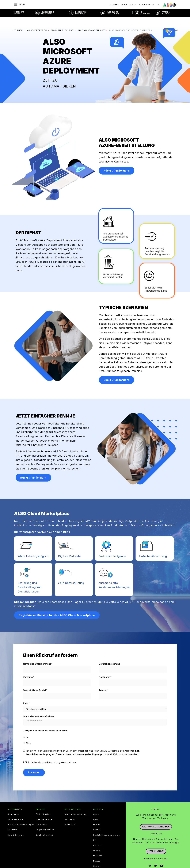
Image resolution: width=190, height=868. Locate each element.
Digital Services (44, 805)
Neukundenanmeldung (75, 805)
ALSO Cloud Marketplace (113, 13)
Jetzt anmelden (156, 841)
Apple (96, 805)
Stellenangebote (15, 811)
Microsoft (98, 847)
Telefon (104, 682)
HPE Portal (98, 837)
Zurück (19, 21)
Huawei (97, 821)
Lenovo (97, 842)
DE (158, 4)
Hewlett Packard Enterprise (107, 826)
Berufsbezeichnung (109, 655)
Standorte (12, 821)
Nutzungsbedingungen (90, 745)
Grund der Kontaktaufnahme (39, 708)
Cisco (96, 811)
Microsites (70, 811)
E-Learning (145, 13)
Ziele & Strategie (16, 826)
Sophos (97, 857)
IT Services (41, 816)
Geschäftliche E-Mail (35, 682)
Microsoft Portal (19, 13)
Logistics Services (45, 821)
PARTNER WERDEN (166, 13)
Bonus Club (70, 816)
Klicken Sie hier (25, 593)
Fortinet (97, 816)
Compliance (13, 805)
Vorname (29, 668)
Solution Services (45, 826)
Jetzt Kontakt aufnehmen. (156, 817)
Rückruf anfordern (117, 162)
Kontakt (114, 4)
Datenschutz (64, 745)
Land (26, 695)
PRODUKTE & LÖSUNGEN (81, 13)
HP (95, 831)
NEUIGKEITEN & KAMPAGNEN (47, 13)
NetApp (97, 852)
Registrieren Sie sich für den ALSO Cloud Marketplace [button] (57, 606)
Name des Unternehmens (38, 655)
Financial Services (45, 811)
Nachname (105, 668)
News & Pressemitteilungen (21, 816)
